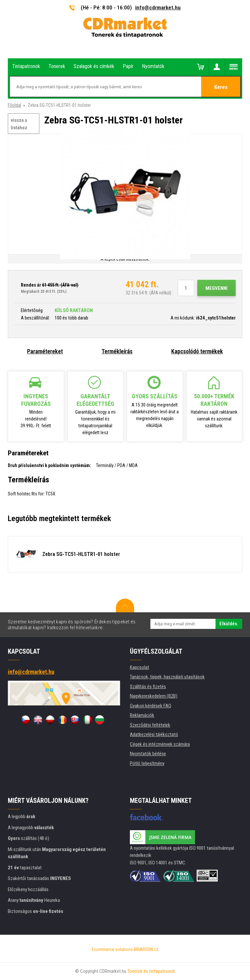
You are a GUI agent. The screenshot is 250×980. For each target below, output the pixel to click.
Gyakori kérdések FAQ (151, 706)
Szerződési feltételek (150, 725)
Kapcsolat (139, 667)
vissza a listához (19, 124)
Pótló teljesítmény (147, 763)
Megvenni (216, 288)
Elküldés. (229, 624)
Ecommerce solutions (112, 949)
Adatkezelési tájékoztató (154, 734)
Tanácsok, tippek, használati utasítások (167, 677)
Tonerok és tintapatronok (151, 971)
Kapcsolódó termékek (197, 351)
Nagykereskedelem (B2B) (154, 696)
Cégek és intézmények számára (160, 744)
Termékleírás (117, 351)
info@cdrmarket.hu (158, 7)
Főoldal (14, 105)
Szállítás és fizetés (148, 687)
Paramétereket (45, 351)
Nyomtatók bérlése (148, 754)
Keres (221, 87)
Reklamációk (142, 715)
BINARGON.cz (146, 949)
